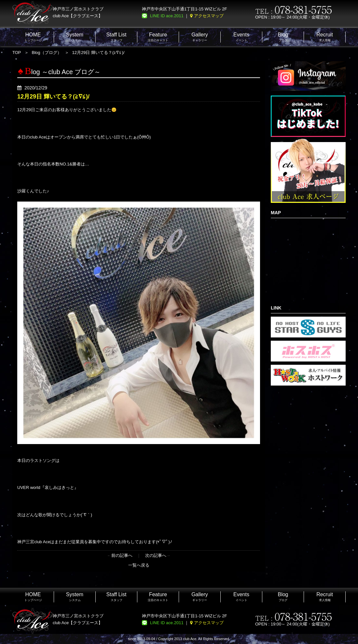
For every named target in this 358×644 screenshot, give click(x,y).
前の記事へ (122, 555)
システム (75, 37)
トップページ (33, 37)
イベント (241, 37)
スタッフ (117, 37)
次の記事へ (156, 555)
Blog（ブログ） (47, 53)
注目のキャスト (158, 37)
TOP (17, 53)
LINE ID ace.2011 (167, 16)
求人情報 (325, 37)
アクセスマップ (209, 16)
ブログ (283, 37)
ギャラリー (200, 37)
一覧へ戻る (139, 565)
